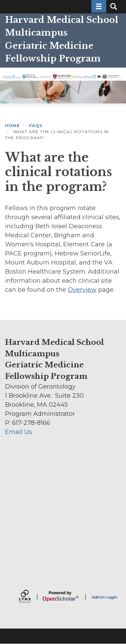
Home (12, 126)
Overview (82, 290)
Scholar (60, 596)
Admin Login (104, 597)
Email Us (18, 432)
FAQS (36, 126)
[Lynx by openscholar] (31, 597)
